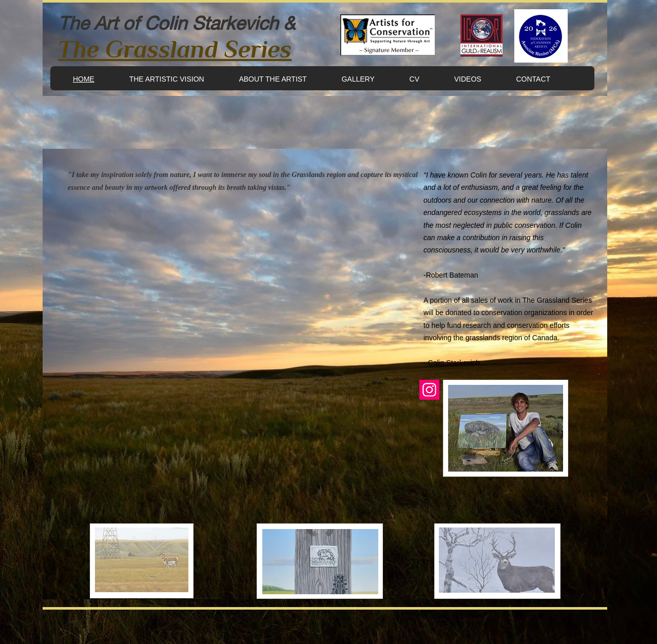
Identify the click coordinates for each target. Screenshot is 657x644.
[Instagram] (429, 390)
